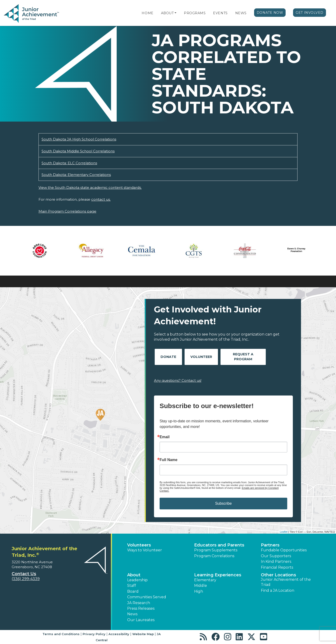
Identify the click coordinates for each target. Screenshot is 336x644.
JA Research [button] (139, 603)
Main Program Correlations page (67, 211)
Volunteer (201, 357)
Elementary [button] (205, 580)
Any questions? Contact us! (178, 380)
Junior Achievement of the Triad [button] (286, 582)
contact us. (101, 199)
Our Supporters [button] (276, 556)
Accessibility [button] (119, 634)
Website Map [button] (143, 634)
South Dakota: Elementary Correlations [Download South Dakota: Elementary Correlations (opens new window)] (76, 175)
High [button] (199, 591)
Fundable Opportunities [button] (284, 550)
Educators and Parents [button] (219, 545)
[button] (175, 13)
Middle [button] (201, 586)
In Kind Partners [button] (276, 562)
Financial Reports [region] (277, 567)
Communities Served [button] (147, 597)
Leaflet (284, 532)
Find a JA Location (278, 590)
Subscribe (223, 503)
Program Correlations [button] (214, 556)
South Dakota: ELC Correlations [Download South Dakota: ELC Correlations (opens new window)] (69, 163)
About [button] (134, 575)
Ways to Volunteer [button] (145, 550)
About (167, 13)
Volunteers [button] (139, 545)
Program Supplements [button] (216, 550)
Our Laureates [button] (141, 620)
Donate (168, 357)
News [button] (132, 614)
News (241, 13)
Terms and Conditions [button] (61, 634)
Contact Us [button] (24, 574)
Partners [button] (270, 545)
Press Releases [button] (141, 608)
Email (165, 437)
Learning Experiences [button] (218, 575)
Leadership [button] (137, 580)
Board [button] (133, 591)
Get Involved (310, 13)
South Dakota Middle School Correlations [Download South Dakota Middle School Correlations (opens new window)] (78, 151)
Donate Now (270, 13)
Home (147, 13)
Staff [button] (132, 586)
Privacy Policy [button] (94, 634)
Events (220, 13)
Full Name (168, 460)
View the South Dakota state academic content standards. (90, 187)
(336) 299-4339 (26, 579)
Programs (195, 13)
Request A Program (243, 357)
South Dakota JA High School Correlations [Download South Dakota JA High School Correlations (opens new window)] (79, 139)
